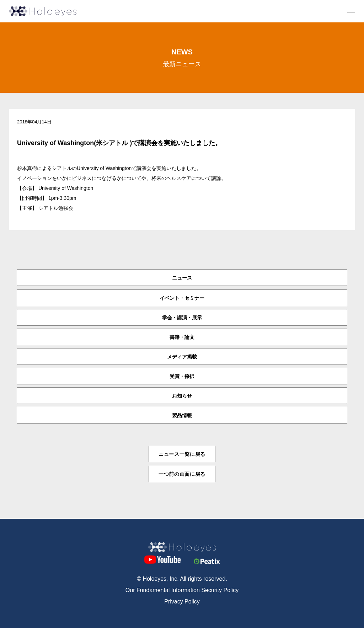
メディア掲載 (182, 357)
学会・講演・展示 (182, 318)
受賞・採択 (182, 376)
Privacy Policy (182, 602)
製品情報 (182, 415)
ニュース (182, 278)
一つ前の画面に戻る (182, 474)
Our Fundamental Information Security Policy (182, 590)
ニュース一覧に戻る (182, 454)
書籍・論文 (182, 337)
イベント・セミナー (182, 298)
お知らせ (182, 396)
